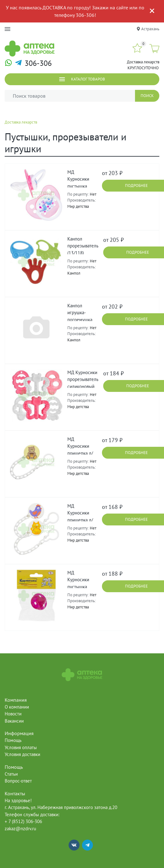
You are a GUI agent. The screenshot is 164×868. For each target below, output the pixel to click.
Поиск (147, 96)
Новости (13, 714)
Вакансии (14, 721)
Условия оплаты (21, 747)
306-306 (38, 63)
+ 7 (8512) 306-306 (23, 821)
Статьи (11, 774)
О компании (17, 707)
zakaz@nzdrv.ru (20, 829)
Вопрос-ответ (18, 781)
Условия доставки (22, 754)
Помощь (13, 740)
